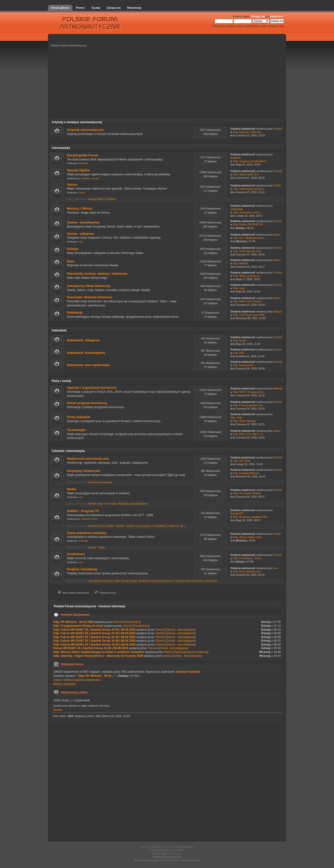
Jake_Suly (236, 418)
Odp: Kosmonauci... (244, 365)
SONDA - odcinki (125, 526)
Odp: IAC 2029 (241, 461)
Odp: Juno (239, 288)
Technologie (76, 430)
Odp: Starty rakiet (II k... (247, 174)
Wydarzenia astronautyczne (88, 459)
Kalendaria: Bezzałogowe (86, 353)
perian (167, 656)
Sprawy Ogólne (78, 170)
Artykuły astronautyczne (85, 130)
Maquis (278, 311)
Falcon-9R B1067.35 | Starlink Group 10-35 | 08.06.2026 (91, 648)
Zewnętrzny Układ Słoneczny (89, 286)
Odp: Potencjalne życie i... (248, 212)
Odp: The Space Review (247, 493)
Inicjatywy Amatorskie (83, 471)
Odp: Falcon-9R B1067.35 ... (249, 224)
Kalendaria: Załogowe (83, 340)
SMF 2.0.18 (148, 847)
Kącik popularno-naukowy (87, 533)
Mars (71, 261)
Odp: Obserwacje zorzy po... (249, 189)
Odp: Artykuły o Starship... (248, 132)
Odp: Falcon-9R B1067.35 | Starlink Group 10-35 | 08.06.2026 (94, 630)
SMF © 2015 (164, 847)
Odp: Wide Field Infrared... (248, 301)
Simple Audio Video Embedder (167, 850)
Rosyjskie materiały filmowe (133, 504)
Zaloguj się (258, 16)
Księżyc (73, 249)
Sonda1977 (237, 513)
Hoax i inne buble (107, 504)
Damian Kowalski (188, 672)
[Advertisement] (167, 84)
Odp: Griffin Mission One (247, 251)
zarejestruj (276, 16)
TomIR (82, 193)
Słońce (72, 185)
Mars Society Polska (126, 581)
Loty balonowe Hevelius (101, 581)
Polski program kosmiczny (87, 403)
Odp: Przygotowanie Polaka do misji (78, 626)
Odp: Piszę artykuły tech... (248, 571)
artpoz (277, 234)
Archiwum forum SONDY (101, 526)
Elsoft (95, 519)
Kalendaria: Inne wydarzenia (88, 365)
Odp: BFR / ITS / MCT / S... (249, 434)
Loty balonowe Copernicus (189, 581)
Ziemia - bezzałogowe (83, 222)
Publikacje (75, 313)
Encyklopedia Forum (83, 155)
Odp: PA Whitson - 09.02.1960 (73, 622)
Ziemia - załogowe (80, 234)
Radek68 (83, 163)
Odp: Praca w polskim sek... (249, 405)
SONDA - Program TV (83, 511)
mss (81, 242)
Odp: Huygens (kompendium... (250, 161)
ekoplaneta (237, 209)
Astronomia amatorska (100, 482)
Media (71, 489)
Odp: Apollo (240, 341)
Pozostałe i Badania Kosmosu (90, 297)
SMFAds (157, 854)
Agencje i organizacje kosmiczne (92, 388)
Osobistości (76, 554)
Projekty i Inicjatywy (82, 569)
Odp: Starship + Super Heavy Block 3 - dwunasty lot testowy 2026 (98, 656)
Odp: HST (239, 353)
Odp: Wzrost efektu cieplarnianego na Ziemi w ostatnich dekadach (99, 652)
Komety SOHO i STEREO (102, 199)
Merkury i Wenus (80, 208)
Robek (277, 534)
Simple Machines (183, 847)
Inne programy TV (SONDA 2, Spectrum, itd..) (160, 526)
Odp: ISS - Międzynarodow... (249, 238)
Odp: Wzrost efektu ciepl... (248, 537)
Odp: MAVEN (241, 263)
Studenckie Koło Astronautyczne (156, 581)
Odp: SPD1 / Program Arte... (249, 392)
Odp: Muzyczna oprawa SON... (251, 517)
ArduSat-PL (211, 581)
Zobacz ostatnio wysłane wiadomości (77, 680)
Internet (92, 504)
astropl (95, 178)
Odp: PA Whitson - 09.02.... (249, 558)
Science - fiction (96, 548)
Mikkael (278, 388)
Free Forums (174, 854)
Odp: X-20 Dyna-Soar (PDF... (250, 315)
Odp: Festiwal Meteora (246, 473)
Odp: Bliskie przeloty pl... (247, 276)
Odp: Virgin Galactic (244, 421)
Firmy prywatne (79, 417)
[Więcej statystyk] (64, 684)
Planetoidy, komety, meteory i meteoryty (97, 274)
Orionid (278, 129)
